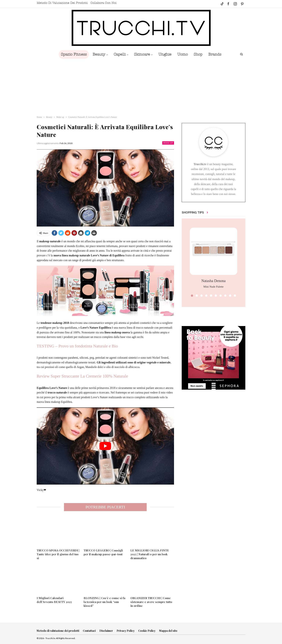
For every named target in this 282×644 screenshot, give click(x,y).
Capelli (119, 54)
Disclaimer (106, 631)
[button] (192, 296)
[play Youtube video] (105, 446)
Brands (217, 54)
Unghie (165, 54)
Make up (168, 143)
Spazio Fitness (71, 54)
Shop (200, 54)
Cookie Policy (147, 631)
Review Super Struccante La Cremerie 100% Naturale (82, 376)
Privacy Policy (126, 631)
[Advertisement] (141, 86)
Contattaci (89, 631)
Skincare (142, 54)
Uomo (184, 54)
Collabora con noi (103, 3)
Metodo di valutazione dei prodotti (62, 3)
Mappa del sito (168, 631)
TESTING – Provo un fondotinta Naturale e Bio (77, 346)
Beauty (97, 54)
